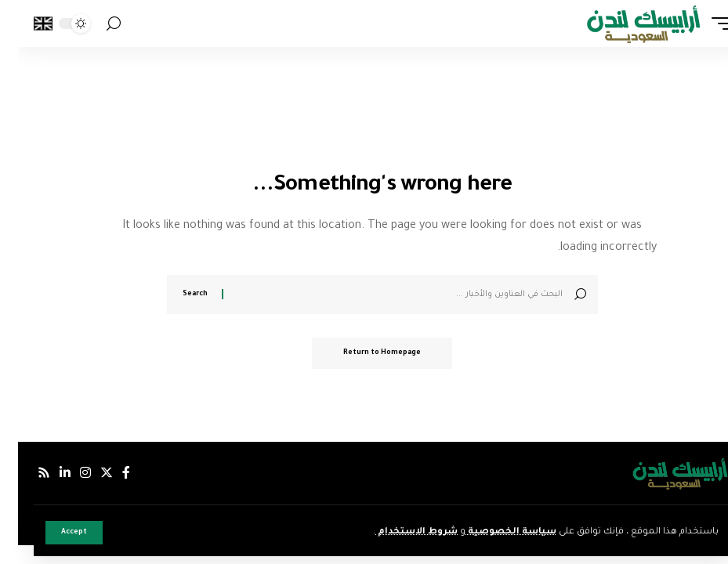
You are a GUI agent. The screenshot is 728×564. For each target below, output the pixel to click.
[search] (96, 24)
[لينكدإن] (47, 473)
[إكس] (89, 473)
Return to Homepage (364, 353)
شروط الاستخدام (398, 532)
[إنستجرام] (67, 473)
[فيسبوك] (108, 473)
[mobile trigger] (699, 23)
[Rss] (26, 473)
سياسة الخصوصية (493, 532)
